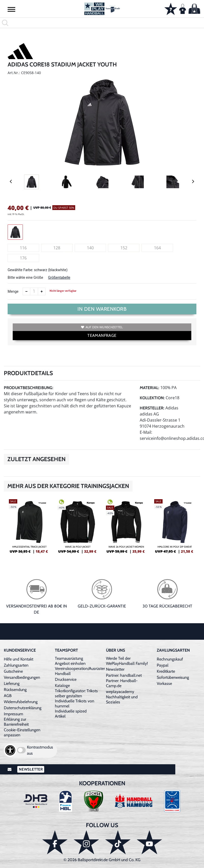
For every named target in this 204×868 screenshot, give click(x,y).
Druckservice (66, 679)
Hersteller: (152, 408)
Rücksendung (15, 690)
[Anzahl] (34, 291)
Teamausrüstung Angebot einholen (70, 661)
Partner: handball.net (124, 675)
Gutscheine (13, 671)
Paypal (163, 665)
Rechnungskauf (170, 659)
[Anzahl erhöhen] (42, 291)
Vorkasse (164, 683)
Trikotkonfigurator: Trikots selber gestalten (76, 693)
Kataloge (62, 685)
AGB (8, 696)
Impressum (13, 714)
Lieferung (12, 683)
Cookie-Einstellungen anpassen (22, 732)
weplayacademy (120, 692)
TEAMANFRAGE (102, 335)
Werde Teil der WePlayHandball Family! (127, 661)
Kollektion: (152, 398)
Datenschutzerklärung (23, 708)
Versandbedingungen (22, 677)
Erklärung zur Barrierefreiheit (16, 722)
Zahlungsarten (16, 665)
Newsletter (115, 669)
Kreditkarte (166, 671)
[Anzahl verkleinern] (26, 291)
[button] (11, 9)
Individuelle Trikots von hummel (75, 704)
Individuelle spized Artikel (71, 714)
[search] (102, 23)
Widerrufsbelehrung (21, 702)
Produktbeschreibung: (29, 388)
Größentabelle (59, 277)
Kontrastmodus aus (40, 750)
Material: (150, 388)
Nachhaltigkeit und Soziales (122, 699)
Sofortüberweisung (173, 677)
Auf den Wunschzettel (102, 327)
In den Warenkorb (102, 309)
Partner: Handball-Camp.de (122, 683)
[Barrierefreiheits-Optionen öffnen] (10, 750)
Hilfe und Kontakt (19, 659)
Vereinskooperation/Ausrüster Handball (80, 671)
